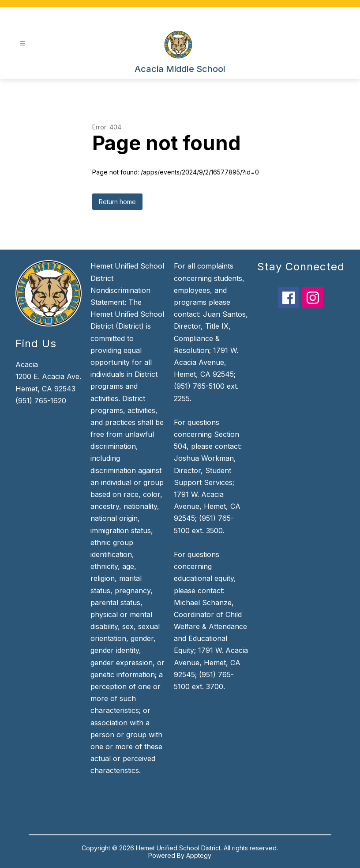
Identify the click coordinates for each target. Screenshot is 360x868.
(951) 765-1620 (41, 401)
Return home (117, 202)
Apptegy (199, 855)
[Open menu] (23, 44)
